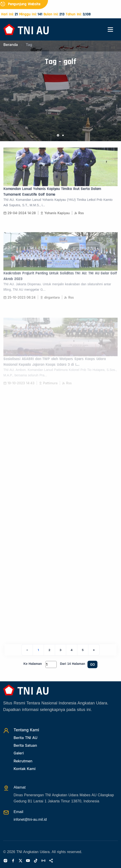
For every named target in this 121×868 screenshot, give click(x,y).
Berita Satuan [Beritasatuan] (25, 745)
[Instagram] (5, 861)
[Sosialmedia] (51, 861)
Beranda (11, 45)
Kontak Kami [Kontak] (25, 769)
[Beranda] (26, 29)
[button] (58, 135)
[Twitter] (21, 861)
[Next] (94, 650)
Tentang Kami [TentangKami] (26, 730)
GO (93, 664)
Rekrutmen (23, 761)
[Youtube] (28, 861)
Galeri (19, 753)
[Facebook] (13, 861)
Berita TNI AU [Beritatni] (25, 738)
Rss (79, 217)
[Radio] (43, 861)
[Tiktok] (36, 861)
